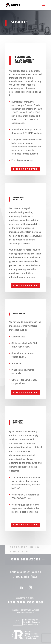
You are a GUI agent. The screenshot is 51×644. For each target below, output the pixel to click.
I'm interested (26, 169)
